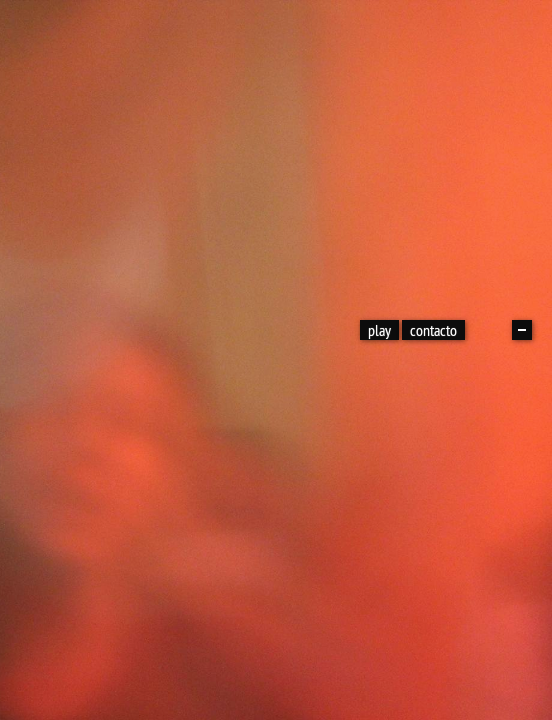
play (379, 330)
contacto (433, 330)
